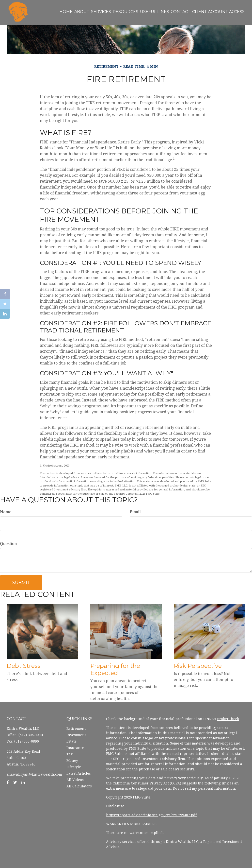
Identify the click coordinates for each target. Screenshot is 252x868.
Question (8, 544)
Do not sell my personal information (204, 788)
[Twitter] (5, 304)
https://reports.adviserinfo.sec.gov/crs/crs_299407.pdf (151, 815)
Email (135, 512)
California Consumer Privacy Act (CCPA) (147, 783)
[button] (146, 12)
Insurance (75, 748)
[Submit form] (21, 583)
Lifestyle (74, 767)
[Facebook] (5, 294)
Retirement (76, 729)
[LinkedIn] (5, 314)
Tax (70, 754)
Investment (76, 735)
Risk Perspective (198, 666)
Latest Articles (79, 773)
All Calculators (79, 786)
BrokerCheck (228, 719)
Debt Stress (24, 666)
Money (72, 761)
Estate (71, 741)
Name (6, 512)
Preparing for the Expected (115, 669)
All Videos (75, 780)
